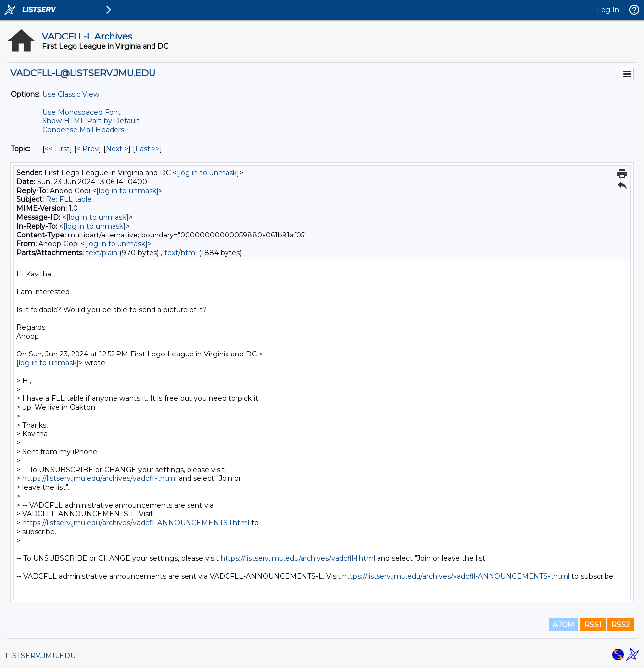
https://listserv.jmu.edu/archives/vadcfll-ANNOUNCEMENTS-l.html (136, 523)
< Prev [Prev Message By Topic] (88, 149)
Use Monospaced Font (82, 112)
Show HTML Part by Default (91, 121)
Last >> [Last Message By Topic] (148, 149)
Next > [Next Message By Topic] (117, 149)
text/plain (102, 253)
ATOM (564, 625)
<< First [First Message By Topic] (57, 149)
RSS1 (593, 625)
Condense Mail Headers (83, 130)
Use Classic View (71, 94)
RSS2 (621, 625)
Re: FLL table (69, 199)
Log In (608, 10)
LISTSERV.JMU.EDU (40, 656)
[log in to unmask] (208, 173)
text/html (181, 253)
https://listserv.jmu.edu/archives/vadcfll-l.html (99, 478)
